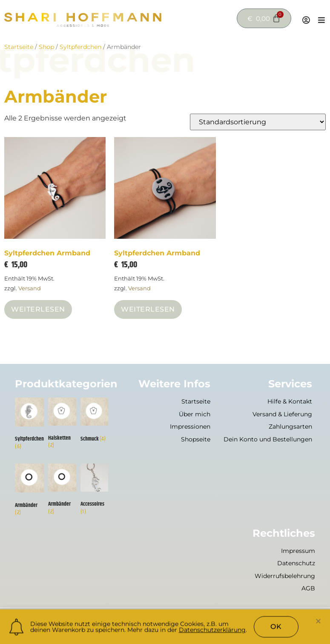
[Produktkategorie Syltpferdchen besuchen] (29, 425)
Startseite (19, 47)
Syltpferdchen (80, 47)
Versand (30, 288)
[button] (318, 623)
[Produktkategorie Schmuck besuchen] (95, 422)
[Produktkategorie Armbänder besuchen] (29, 491)
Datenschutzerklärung (212, 632)
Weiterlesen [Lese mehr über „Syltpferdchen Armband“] (38, 309)
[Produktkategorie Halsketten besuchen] (62, 425)
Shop (46, 47)
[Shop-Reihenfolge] (258, 122)
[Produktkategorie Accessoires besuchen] (95, 491)
